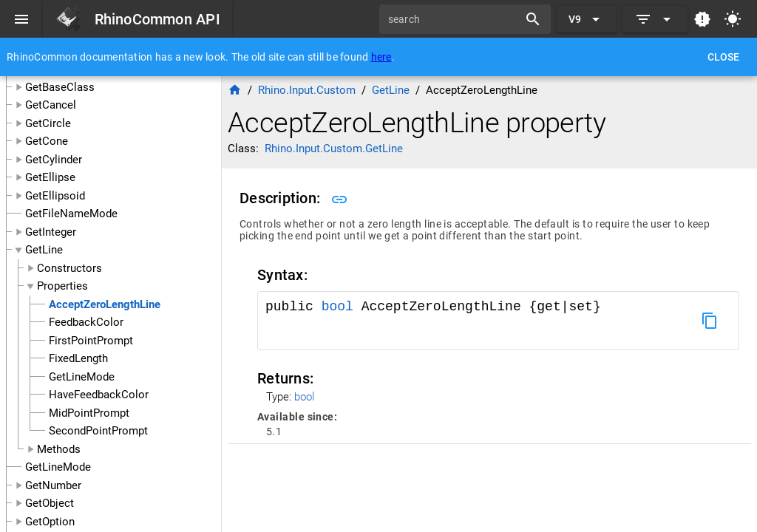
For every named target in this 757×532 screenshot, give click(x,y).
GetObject (50, 503)
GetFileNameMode (71, 214)
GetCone (47, 141)
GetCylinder (54, 160)
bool (337, 307)
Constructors (69, 268)
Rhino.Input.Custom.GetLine (334, 149)
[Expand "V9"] (587, 19)
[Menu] (21, 19)
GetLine (44, 250)
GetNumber (53, 485)
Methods (59, 449)
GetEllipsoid (55, 196)
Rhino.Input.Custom (307, 90)
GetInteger (51, 232)
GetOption (50, 522)
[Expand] (655, 19)
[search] (454, 19)
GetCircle (48, 123)
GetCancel (51, 105)
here (381, 57)
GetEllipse (50, 177)
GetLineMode (58, 467)
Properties (62, 286)
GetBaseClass (60, 87)
